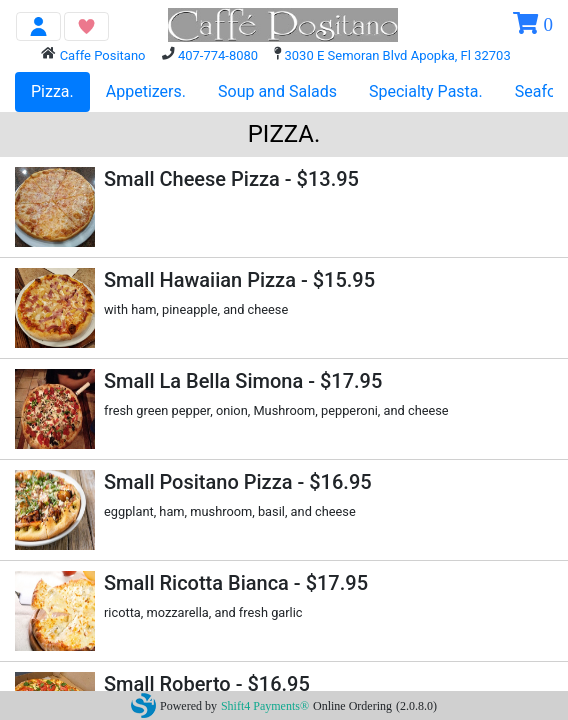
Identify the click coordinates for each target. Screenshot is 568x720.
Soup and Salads (277, 91)
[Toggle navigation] (38, 26)
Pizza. (52, 91)
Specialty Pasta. (426, 91)
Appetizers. (146, 91)
